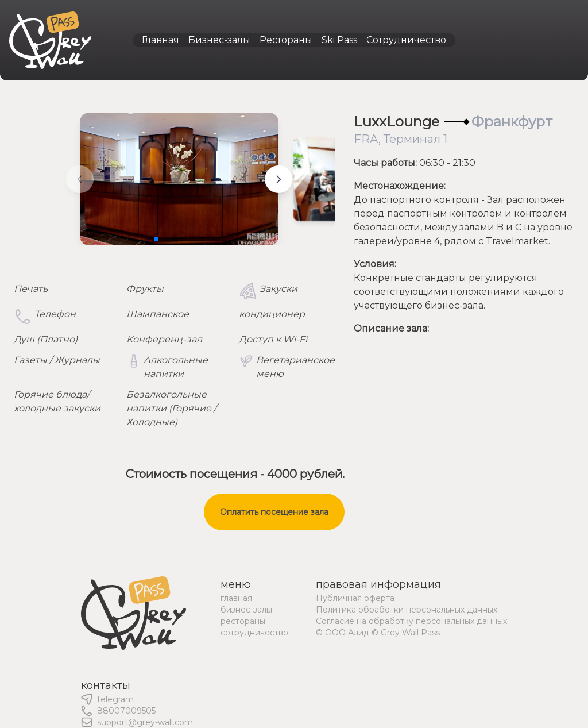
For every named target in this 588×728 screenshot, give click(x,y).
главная (236, 598)
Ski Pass (339, 40)
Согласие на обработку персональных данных (411, 621)
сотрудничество (254, 633)
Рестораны (286, 40)
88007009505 (126, 711)
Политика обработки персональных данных (407, 610)
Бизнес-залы (219, 40)
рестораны (243, 621)
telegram (115, 699)
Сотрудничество (406, 40)
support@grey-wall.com (145, 722)
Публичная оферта (355, 598)
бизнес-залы (246, 610)
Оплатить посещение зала (274, 512)
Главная (160, 40)
